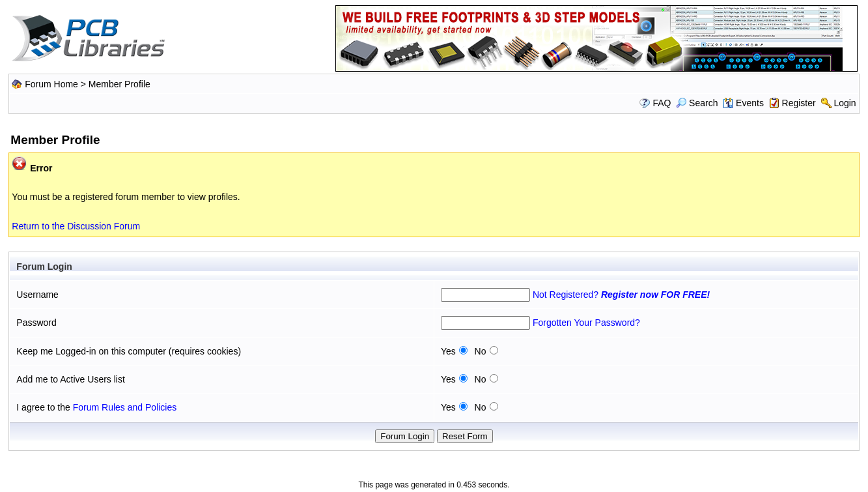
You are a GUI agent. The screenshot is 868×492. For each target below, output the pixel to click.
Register (799, 103)
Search (697, 103)
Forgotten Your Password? (586, 323)
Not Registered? (621, 295)
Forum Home (51, 84)
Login (845, 103)
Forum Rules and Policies (125, 407)
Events (743, 103)
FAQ (662, 103)
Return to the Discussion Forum (76, 226)
